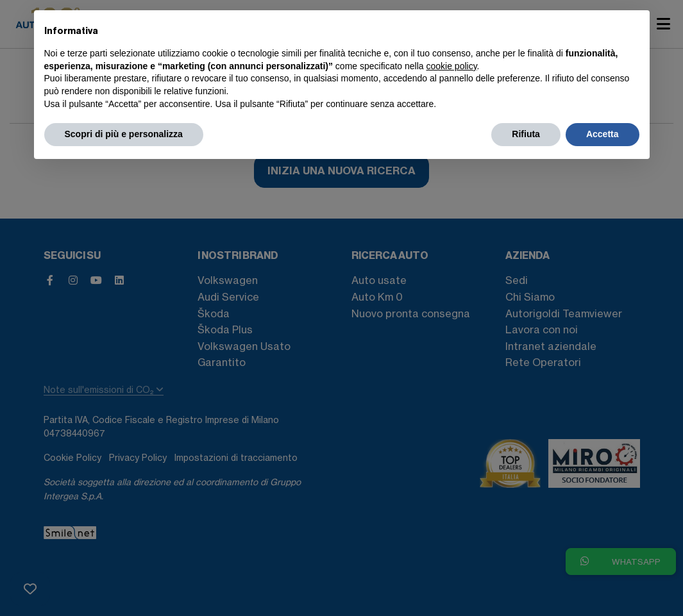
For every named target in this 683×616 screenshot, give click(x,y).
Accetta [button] (603, 134)
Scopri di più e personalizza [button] (124, 134)
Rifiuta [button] (526, 134)
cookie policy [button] (451, 66)
